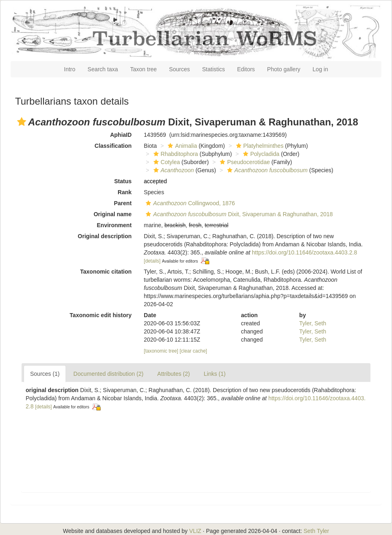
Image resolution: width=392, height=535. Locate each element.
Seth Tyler (316, 531)
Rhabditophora (175, 154)
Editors (246, 69)
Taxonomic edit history (101, 315)
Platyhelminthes (259, 146)
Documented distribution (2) (108, 374)
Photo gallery (284, 69)
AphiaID (121, 135)
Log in (320, 69)
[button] (22, 122)
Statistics (214, 69)
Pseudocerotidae (244, 162)
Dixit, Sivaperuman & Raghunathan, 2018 (238, 214)
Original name (113, 214)
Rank (125, 192)
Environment (114, 225)
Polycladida (260, 154)
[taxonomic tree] (161, 351)
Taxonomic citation (106, 272)
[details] (152, 261)
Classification (113, 146)
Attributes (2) (173, 374)
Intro (70, 69)
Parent (123, 203)
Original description (105, 236)
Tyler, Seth (313, 323)
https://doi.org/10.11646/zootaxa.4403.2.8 (304, 252)
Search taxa (103, 69)
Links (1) (215, 374)
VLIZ (195, 531)
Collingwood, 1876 (189, 203)
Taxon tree (143, 69)
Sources (179, 69)
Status (123, 181)
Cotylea (166, 162)
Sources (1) (45, 374)
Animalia (181, 146)
